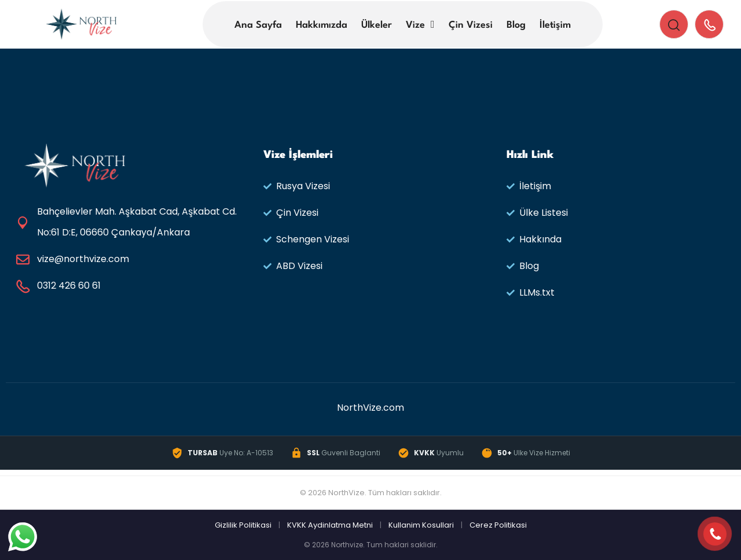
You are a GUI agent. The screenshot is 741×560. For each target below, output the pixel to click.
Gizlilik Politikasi (243, 525)
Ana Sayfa (258, 25)
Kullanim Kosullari (421, 525)
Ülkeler (377, 25)
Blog (516, 25)
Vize (415, 25)
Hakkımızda (322, 25)
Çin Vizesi (471, 25)
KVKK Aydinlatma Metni (330, 525)
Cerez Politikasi (498, 525)
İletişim (555, 25)
